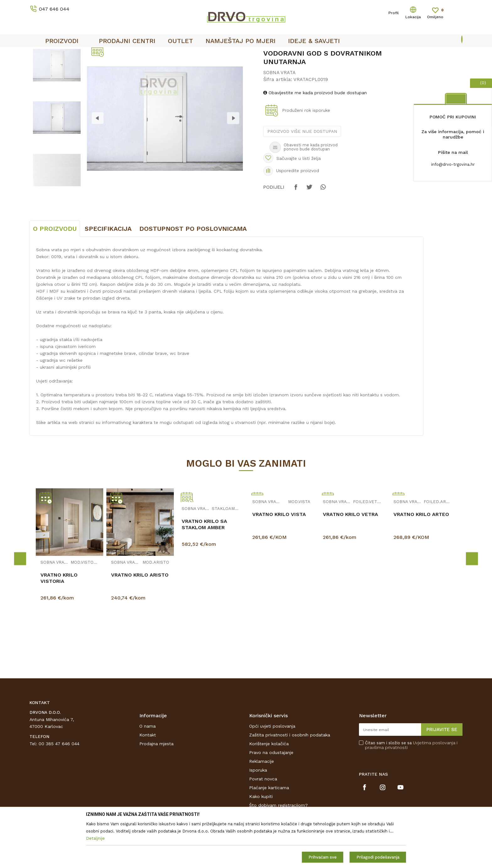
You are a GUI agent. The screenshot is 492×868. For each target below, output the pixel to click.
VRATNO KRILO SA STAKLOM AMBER (204, 571)
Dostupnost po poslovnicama (193, 275)
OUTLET (305, 54)
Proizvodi (39, 66)
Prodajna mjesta (156, 790)
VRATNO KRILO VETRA (350, 561)
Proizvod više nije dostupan (302, 178)
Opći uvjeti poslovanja (272, 773)
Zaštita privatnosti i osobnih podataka (290, 782)
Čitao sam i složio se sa (411, 792)
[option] (57, 112)
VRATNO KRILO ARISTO (140, 622)
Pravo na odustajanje (271, 799)
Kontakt (148, 782)
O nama (147, 773)
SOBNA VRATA (121, 66)
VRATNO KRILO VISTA (279, 561)
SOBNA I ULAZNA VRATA (77, 66)
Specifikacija (108, 275)
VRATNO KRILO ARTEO (421, 561)
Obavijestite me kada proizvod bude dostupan (315, 139)
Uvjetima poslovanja (434, 789)
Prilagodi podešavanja (378, 857)
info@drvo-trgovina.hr (453, 164)
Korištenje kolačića (269, 790)
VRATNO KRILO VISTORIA (59, 625)
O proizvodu (55, 275)
